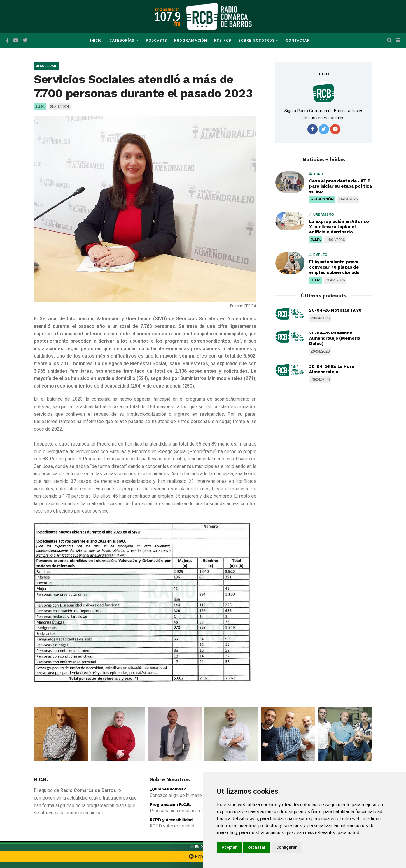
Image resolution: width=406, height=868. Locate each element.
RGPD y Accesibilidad (171, 820)
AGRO (316, 174)
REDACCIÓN (322, 199)
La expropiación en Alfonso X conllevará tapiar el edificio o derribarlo (339, 227)
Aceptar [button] (229, 847)
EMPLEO (318, 255)
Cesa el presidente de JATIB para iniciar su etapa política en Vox (341, 186)
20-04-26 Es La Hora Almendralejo (332, 369)
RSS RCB (223, 41)
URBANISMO (322, 214)
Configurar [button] (287, 847)
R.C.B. (324, 74)
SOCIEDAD (46, 66)
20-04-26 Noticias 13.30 (335, 310)
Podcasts (157, 41)
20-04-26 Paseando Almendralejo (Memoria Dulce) (335, 338)
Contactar (298, 41)
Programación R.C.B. (170, 804)
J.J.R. (316, 240)
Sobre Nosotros (257, 41)
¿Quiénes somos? (168, 789)
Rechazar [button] (257, 847)
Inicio (96, 41)
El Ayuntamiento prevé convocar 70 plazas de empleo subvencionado (334, 267)
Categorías (122, 41)
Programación (191, 41)
